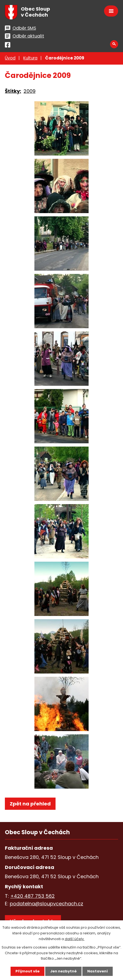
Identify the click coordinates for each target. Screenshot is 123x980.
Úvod (10, 58)
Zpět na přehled (30, 804)
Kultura (30, 58)
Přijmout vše (27, 971)
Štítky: (13, 91)
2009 (30, 91)
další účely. (75, 939)
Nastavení (98, 971)
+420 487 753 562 (33, 896)
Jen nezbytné (63, 971)
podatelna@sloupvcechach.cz (46, 904)
